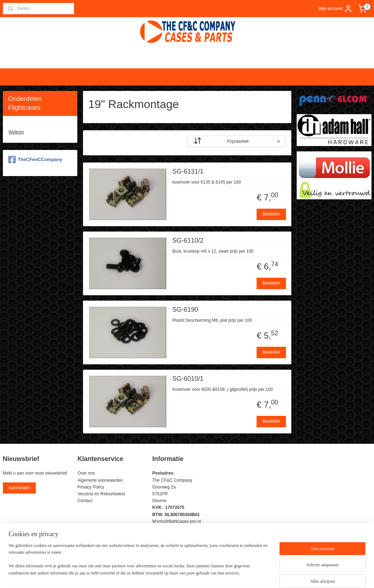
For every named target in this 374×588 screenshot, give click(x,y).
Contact (85, 501)
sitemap (174, 575)
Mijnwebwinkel (265, 575)
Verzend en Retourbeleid (101, 494)
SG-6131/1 (188, 171)
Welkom (16, 132)
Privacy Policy (91, 487)
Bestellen (271, 214)
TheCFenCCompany (35, 160)
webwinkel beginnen (210, 575)
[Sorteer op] (237, 141)
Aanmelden (19, 488)
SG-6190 (185, 309)
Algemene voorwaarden (100, 480)
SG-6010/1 (188, 378)
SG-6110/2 (188, 240)
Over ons (86, 473)
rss (187, 575)
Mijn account (336, 9)
